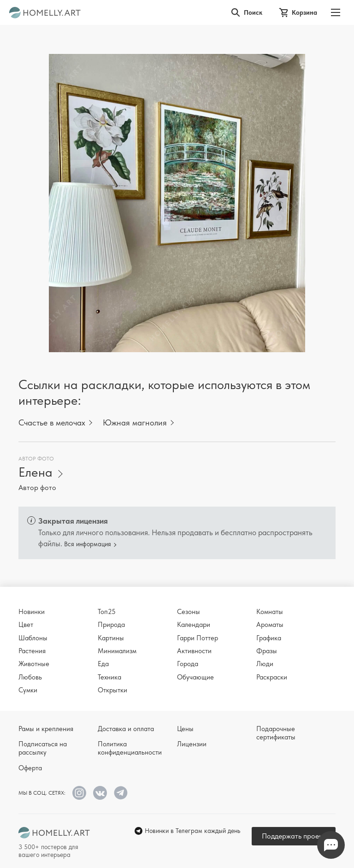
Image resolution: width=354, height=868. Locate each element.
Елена (35, 472)
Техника (109, 677)
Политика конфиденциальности (130, 748)
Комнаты (270, 612)
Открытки (112, 690)
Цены (185, 729)
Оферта (30, 768)
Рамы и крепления (46, 729)
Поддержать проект (294, 836)
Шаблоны (33, 638)
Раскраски (272, 677)
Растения (32, 651)
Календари (194, 625)
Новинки (32, 612)
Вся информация (88, 544)
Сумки (28, 690)
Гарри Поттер (198, 638)
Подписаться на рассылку (43, 748)
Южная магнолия (135, 422)
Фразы (267, 651)
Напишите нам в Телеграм (331, 845)
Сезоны (189, 612)
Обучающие (195, 677)
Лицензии (192, 744)
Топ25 (107, 612)
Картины (111, 638)
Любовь (30, 677)
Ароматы (270, 625)
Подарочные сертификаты (276, 733)
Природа (111, 625)
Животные (34, 664)
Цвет (26, 625)
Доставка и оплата (126, 729)
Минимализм (117, 651)
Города (188, 664)
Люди (265, 664)
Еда (103, 664)
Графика (269, 638)
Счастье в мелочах (52, 422)
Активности (194, 651)
